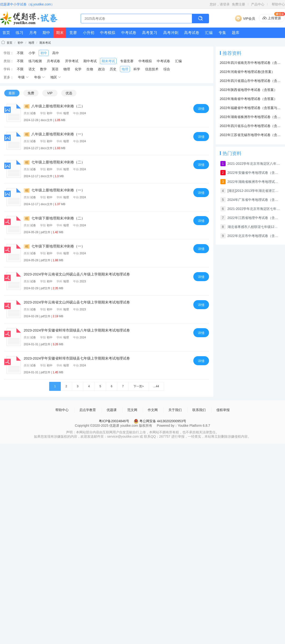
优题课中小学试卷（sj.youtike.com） (27, 4)
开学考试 (72, 61)
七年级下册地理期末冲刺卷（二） (54, 218)
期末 (60, 33)
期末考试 (45, 43)
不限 (20, 53)
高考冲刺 (171, 33)
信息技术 (152, 69)
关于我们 (175, 410)
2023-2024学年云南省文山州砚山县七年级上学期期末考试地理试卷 (77, 302)
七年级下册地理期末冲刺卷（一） (54, 246)
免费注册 (238, 4)
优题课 (112, 410)
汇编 (209, 33)
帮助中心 (278, 4)
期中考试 (90, 61)
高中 (56, 53)
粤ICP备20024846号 (114, 421)
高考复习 (150, 33)
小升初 (89, 33)
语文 (32, 69)
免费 (31, 93)
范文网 (132, 410)
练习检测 (35, 61)
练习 (19, 33)
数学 (43, 69)
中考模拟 (108, 33)
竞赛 (73, 33)
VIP (50, 93)
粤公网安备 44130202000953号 (160, 421)
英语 (55, 69)
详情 (201, 109)
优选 (69, 93)
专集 (222, 33)
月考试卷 (53, 61)
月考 (33, 33)
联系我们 (199, 410)
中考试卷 (129, 33)
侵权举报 (223, 410)
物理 (67, 69)
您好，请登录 (220, 4)
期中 (46, 33)
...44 (156, 386)
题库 (236, 33)
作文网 (153, 410)
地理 (31, 43)
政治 (101, 69)
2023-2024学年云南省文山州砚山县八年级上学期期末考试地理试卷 (77, 274)
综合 (167, 69)
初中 (20, 43)
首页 (6, 33)
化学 (78, 69)
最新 (12, 93)
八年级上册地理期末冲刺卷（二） (54, 106)
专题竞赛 (127, 61)
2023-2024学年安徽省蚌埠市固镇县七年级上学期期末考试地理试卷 (77, 358)
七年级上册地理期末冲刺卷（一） (54, 190)
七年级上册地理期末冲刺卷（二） (54, 162)
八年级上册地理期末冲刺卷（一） (54, 134)
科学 (137, 69)
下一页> (139, 386)
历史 (113, 69)
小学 (32, 53)
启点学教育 (88, 410)
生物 (90, 69)
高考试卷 (192, 33)
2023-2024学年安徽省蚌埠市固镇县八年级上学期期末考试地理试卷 (77, 330)
